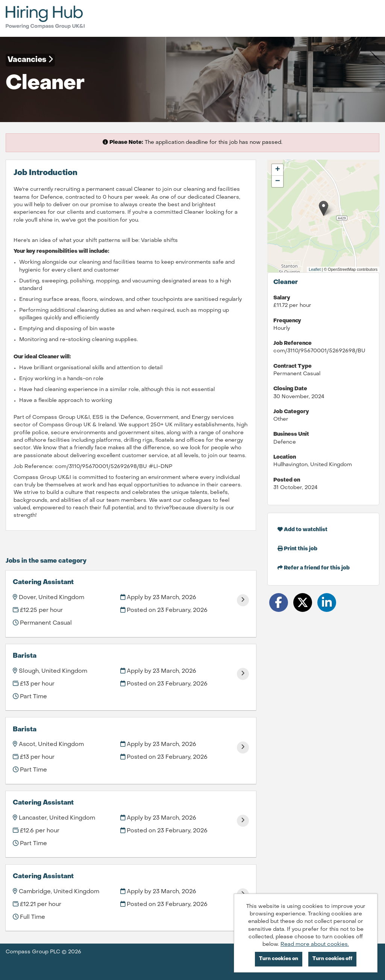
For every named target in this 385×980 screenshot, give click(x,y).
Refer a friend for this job (314, 568)
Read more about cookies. (315, 945)
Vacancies (30, 60)
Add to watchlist (302, 529)
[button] (324, 208)
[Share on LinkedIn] (327, 602)
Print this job (297, 549)
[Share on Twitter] (303, 602)
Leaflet (315, 269)
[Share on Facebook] (279, 602)
